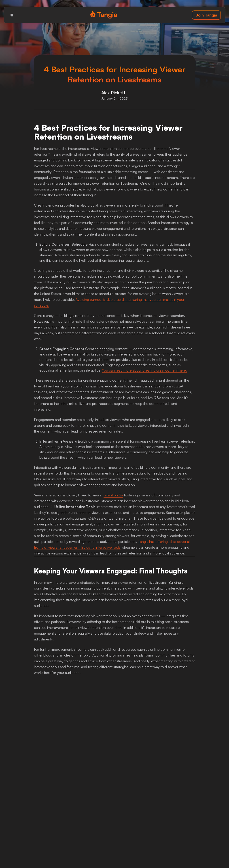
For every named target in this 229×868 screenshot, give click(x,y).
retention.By (113, 495)
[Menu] (12, 15)
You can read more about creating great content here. (144, 370)
